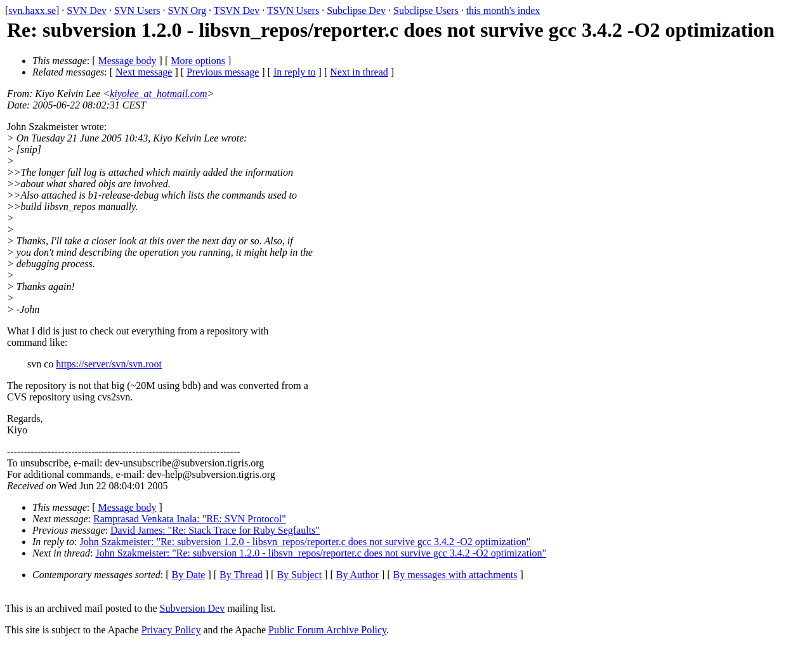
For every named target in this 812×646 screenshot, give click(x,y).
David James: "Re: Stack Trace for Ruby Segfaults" (215, 530)
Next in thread (359, 72)
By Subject (299, 575)
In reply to (295, 72)
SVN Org (187, 10)
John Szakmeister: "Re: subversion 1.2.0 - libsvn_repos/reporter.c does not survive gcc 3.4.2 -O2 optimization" (305, 542)
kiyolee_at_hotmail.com (158, 94)
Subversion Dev (193, 608)
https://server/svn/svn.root (109, 364)
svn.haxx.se (32, 10)
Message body (128, 61)
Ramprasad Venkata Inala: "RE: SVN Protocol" (190, 519)
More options (198, 61)
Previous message (223, 72)
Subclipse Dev (356, 10)
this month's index (503, 10)
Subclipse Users (426, 10)
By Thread (241, 575)
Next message (144, 72)
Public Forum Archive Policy (327, 630)
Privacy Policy (171, 630)
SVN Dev (87, 10)
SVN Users (137, 10)
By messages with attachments (455, 575)
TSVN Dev (237, 10)
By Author (357, 575)
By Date (189, 575)
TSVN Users (293, 10)
